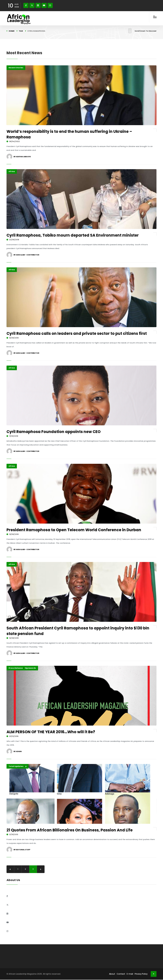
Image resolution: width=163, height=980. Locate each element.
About (112, 974)
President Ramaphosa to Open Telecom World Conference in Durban (74, 530)
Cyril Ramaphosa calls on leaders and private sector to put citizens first (77, 333)
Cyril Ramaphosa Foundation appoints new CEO (54, 432)
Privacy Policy (141, 974)
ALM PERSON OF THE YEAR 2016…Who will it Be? (52, 732)
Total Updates (16, 766)
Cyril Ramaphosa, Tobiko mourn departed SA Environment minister (73, 235)
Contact (121, 974)
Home (12, 31)
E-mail (130, 974)
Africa (12, 171)
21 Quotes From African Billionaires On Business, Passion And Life (70, 830)
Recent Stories (16, 68)
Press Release (16, 668)
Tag (21, 31)
